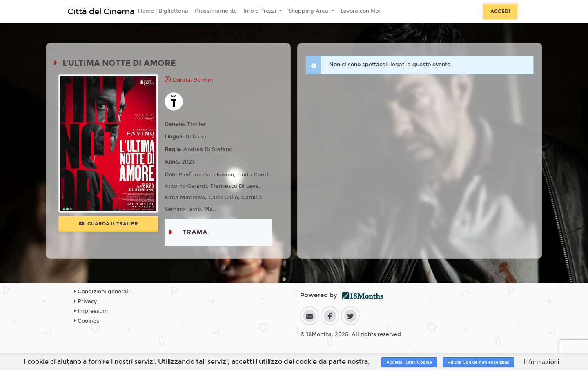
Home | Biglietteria (163, 11)
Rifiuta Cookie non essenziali (479, 362)
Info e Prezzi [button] (261, 11)
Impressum (91, 311)
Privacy (85, 301)
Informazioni (541, 362)
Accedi (500, 11)
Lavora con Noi (360, 11)
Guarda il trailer (108, 224)
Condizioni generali (102, 292)
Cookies (87, 321)
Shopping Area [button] (309, 11)
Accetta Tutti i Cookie (409, 362)
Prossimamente (216, 11)
